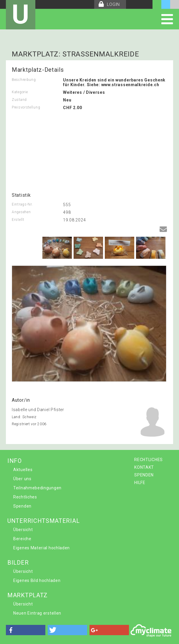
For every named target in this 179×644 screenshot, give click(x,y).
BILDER (18, 563)
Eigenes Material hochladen (42, 548)
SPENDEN (144, 475)
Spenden (22, 506)
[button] (26, 630)
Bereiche (22, 539)
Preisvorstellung (26, 107)
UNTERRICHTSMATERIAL (43, 521)
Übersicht (23, 530)
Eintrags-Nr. (22, 204)
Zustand (19, 100)
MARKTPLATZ (28, 595)
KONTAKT (144, 467)
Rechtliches (25, 497)
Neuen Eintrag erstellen (37, 613)
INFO (15, 461)
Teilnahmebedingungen (37, 488)
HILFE (140, 483)
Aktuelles (23, 470)
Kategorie (20, 92)
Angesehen (21, 212)
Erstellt (18, 220)
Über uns (22, 479)
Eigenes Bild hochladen (37, 580)
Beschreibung (24, 80)
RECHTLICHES (149, 460)
